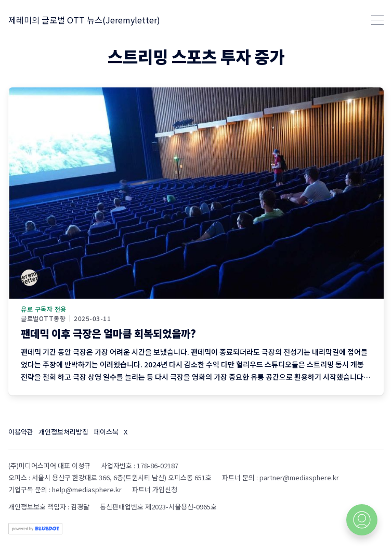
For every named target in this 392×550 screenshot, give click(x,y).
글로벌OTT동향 (43, 318)
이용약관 (21, 432)
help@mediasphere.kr (87, 489)
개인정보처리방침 (63, 432)
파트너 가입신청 (155, 489)
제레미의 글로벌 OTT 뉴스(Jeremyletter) (84, 20)
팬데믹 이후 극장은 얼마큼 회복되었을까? (108, 333)
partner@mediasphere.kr (299, 477)
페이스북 (106, 432)
